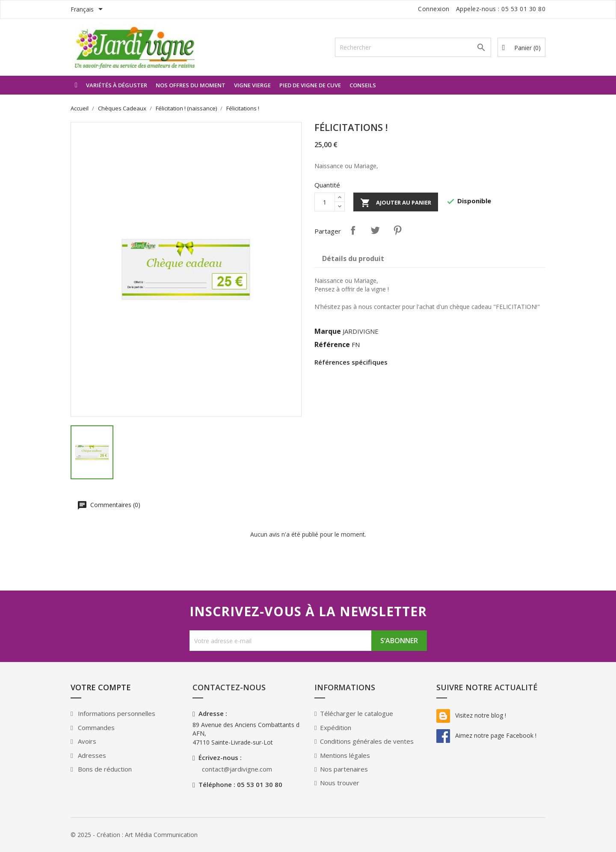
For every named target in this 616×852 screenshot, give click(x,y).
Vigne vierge (252, 85)
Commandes (95, 727)
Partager (353, 230)
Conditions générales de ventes (367, 741)
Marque (328, 331)
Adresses (91, 755)
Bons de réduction (104, 769)
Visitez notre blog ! (471, 715)
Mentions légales (345, 755)
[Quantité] (325, 202)
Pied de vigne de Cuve (310, 85)
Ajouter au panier (396, 203)
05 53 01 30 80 (523, 9)
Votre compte (101, 687)
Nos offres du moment (191, 85)
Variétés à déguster (117, 85)
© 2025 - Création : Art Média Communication (134, 835)
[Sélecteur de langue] (88, 10)
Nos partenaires (344, 769)
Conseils (363, 85)
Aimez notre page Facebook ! (486, 735)
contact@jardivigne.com (237, 769)
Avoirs (86, 741)
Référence (332, 344)
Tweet (375, 230)
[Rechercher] (413, 47)
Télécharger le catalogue (357, 713)
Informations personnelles (116, 713)
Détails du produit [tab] (353, 258)
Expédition (336, 727)
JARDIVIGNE (361, 331)
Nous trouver (340, 783)
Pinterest (397, 230)
